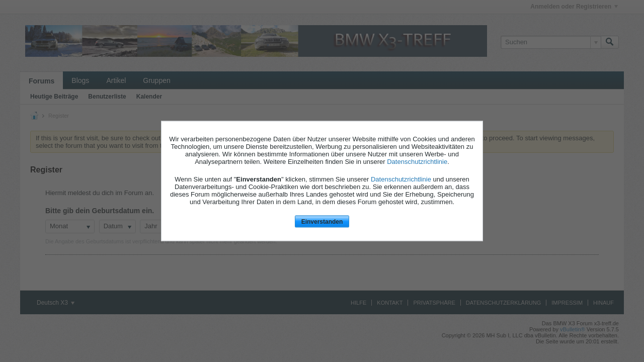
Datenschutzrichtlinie (417, 161)
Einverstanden (322, 221)
